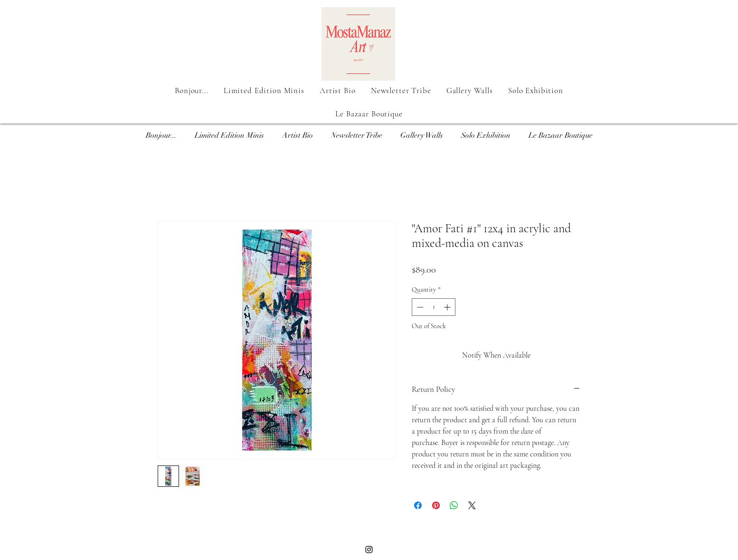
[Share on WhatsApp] (454, 505)
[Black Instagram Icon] (369, 550)
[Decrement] (419, 307)
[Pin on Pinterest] (436, 505)
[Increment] (448, 307)
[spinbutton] (434, 307)
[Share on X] (472, 505)
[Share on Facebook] (418, 505)
